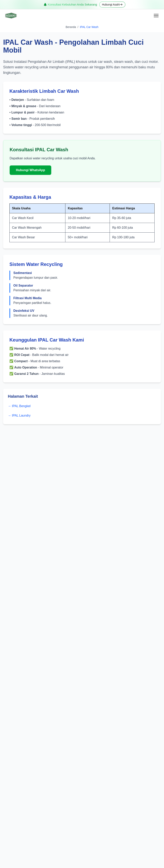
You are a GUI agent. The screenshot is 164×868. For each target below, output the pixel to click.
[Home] (11, 16)
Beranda (71, 27)
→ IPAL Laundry (19, 415)
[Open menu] (156, 16)
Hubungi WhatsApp (30, 170)
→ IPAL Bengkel (19, 406)
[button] (156, 16)
